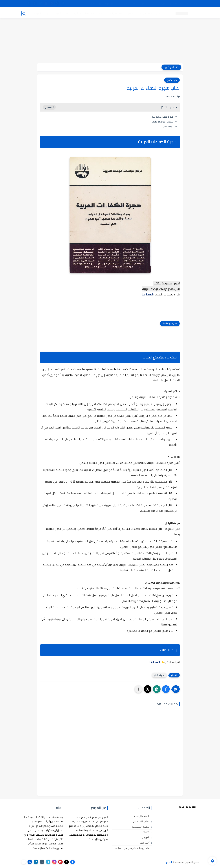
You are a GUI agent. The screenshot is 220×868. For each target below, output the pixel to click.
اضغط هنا (147, 294)
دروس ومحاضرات (43, 13)
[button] (166, 689)
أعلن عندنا (145, 843)
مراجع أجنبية (61, 13)
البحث (154, 4)
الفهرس (146, 837)
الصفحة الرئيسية (142, 816)
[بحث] (24, 13)
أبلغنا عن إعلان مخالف (127, 4)
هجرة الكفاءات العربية (162, 117)
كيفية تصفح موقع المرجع (172, 4)
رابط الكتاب (168, 127)
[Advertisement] (110, 42)
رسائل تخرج (75, 13)
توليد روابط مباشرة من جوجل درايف (132, 848)
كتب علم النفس (151, 13)
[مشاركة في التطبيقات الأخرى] (138, 689)
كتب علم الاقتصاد (93, 13)
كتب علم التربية (133, 13)
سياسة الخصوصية (141, 827)
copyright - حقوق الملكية (102, 4)
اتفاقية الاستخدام (141, 822)
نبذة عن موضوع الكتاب (162, 122)
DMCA (146, 832)
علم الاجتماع (172, 80)
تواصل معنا (192, 4)
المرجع (169, 862)
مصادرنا (144, 4)
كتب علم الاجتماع (113, 13)
